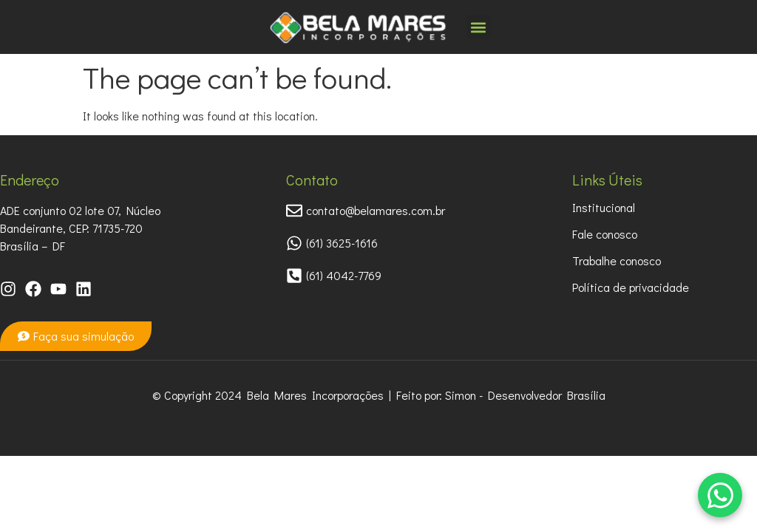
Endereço (30, 180)
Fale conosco (605, 234)
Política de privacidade (631, 287)
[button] (479, 27)
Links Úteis (607, 180)
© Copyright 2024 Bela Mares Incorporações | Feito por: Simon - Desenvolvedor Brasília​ (379, 395)
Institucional (604, 207)
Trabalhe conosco (617, 260)
